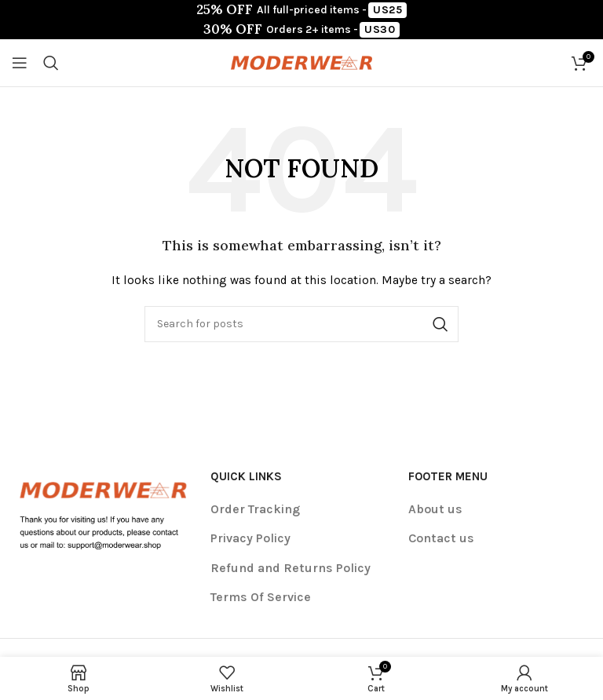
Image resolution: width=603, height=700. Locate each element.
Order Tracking (255, 509)
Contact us (441, 538)
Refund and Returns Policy (291, 568)
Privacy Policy (250, 538)
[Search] (51, 63)
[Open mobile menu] (20, 63)
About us (435, 509)
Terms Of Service (261, 597)
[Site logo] (301, 62)
